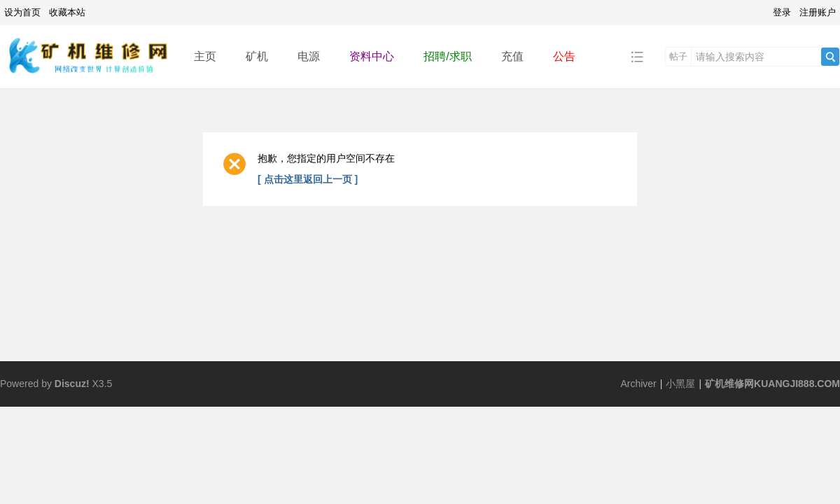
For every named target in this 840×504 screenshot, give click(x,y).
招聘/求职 (447, 56)
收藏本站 (67, 12)
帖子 (678, 56)
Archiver (638, 384)
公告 (564, 56)
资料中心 (372, 56)
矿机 (257, 56)
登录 (782, 12)
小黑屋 (680, 384)
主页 (205, 56)
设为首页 (22, 12)
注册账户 (818, 12)
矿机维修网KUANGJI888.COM (772, 384)
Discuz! (72, 384)
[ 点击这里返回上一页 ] (308, 179)
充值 (512, 56)
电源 (309, 56)
